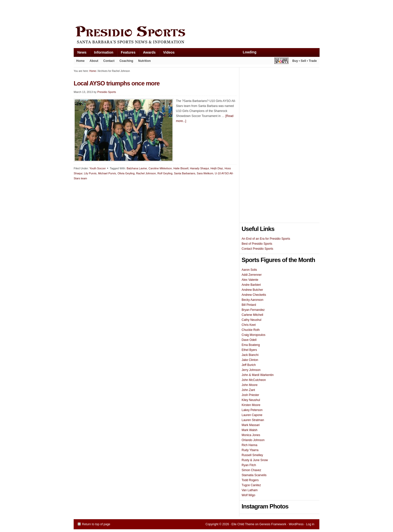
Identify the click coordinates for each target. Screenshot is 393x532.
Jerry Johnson (251, 370)
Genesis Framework (273, 524)
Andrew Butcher (252, 290)
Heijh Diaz (217, 168)
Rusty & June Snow (255, 460)
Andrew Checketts (254, 295)
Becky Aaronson (253, 300)
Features (126, 53)
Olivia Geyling (126, 173)
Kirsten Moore (251, 405)
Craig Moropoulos (254, 335)
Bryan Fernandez (253, 310)
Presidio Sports (197, 36)
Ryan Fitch (249, 465)
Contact (109, 61)
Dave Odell (249, 340)
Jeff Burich (249, 365)
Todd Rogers (250, 480)
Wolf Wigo (248, 495)
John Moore (250, 385)
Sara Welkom (205, 173)
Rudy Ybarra (250, 450)
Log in (310, 524)
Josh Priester (250, 395)
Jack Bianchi (250, 355)
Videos (169, 52)
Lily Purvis (90, 173)
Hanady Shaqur (200, 168)
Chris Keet (249, 325)
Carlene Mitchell (252, 315)
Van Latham (250, 490)
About (93, 62)
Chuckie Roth (251, 330)
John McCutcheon (254, 380)
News (80, 53)
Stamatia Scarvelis (254, 475)
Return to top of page (96, 524)
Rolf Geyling (165, 173)
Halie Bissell (181, 168)
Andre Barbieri (251, 285)
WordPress (296, 524)
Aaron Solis (249, 270)
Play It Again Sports (281, 61)
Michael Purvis (107, 173)
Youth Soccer (98, 168)
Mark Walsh (250, 430)
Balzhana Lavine (137, 168)
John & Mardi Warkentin (258, 375)
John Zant (248, 390)
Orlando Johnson (253, 440)
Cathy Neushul (252, 320)
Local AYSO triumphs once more (117, 83)
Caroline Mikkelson (160, 168)
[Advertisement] (165, 12)
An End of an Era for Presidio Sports (266, 239)
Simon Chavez (251, 470)
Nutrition (144, 61)
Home (80, 61)
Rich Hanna (250, 445)
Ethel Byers (249, 350)
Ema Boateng (251, 345)
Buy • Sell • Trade (305, 61)
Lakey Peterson (252, 410)
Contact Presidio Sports (257, 249)
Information (102, 53)
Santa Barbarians (185, 173)
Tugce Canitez (251, 485)
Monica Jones (251, 435)
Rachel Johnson (146, 173)
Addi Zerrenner (252, 275)
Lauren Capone (252, 415)
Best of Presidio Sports (257, 244)
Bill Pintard (249, 305)
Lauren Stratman (253, 420)
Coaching (126, 61)
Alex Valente (250, 280)
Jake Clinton (250, 360)
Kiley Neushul (251, 400)
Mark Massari (251, 425)
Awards (147, 53)
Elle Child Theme (243, 524)
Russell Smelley (252, 455)
